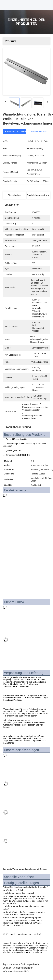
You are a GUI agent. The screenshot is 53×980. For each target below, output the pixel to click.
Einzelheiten (14, 195)
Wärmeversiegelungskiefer (16, 971)
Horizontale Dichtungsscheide (24, 964)
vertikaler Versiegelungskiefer (18, 968)
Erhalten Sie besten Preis (18, 132)
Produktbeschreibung (39, 195)
